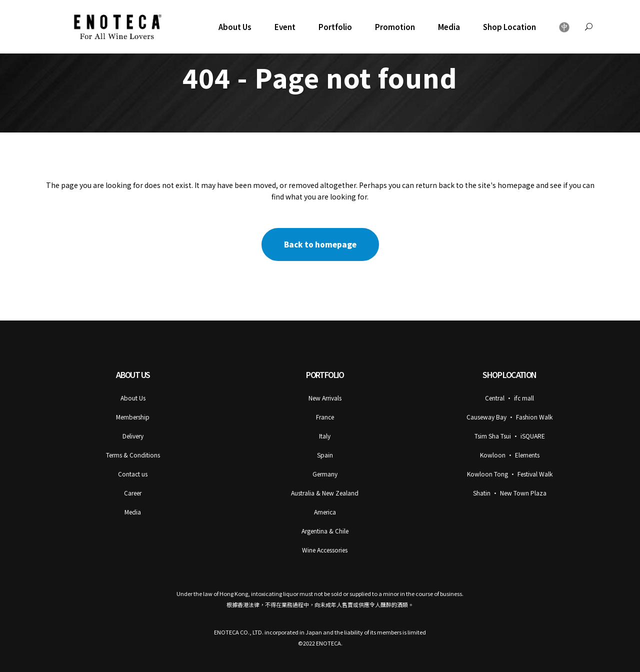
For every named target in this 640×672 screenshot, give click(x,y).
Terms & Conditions (133, 455)
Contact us (133, 474)
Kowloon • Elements (510, 455)
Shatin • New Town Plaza (510, 493)
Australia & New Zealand (325, 493)
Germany (325, 474)
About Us (133, 398)
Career (133, 493)
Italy (325, 436)
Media (133, 512)
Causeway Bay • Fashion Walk (509, 417)
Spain (325, 455)
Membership (133, 417)
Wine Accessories (325, 550)
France (325, 417)
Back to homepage (320, 244)
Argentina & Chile (325, 531)
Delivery (133, 436)
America (325, 512)
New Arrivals (325, 398)
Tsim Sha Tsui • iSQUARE (510, 436)
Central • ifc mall (509, 398)
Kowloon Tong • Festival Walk (510, 474)
